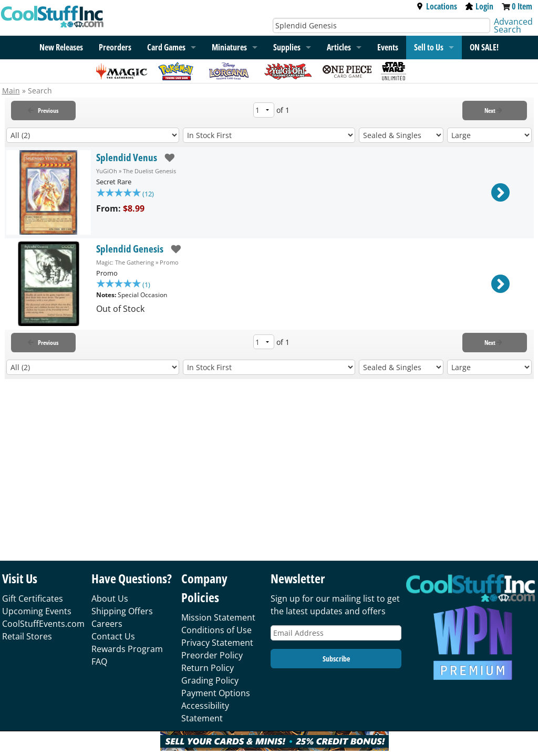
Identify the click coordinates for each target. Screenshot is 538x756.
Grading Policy (210, 680)
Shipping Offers (122, 611)
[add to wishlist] (166, 158)
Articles (339, 47)
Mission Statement (218, 617)
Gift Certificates (33, 598)
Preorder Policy (212, 655)
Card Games (166, 47)
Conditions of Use (216, 630)
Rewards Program (127, 649)
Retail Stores (27, 636)
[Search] (381, 25)
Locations (437, 6)
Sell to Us (429, 47)
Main (11, 91)
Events (388, 47)
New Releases (61, 47)
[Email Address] (336, 633)
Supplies (287, 47)
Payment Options (216, 693)
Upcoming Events (37, 611)
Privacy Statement (217, 643)
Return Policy (208, 668)
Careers (107, 624)
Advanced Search (513, 25)
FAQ (99, 661)
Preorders (115, 47)
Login (479, 6)
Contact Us (113, 636)
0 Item (522, 6)
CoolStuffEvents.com (43, 624)
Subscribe (336, 659)
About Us (110, 598)
